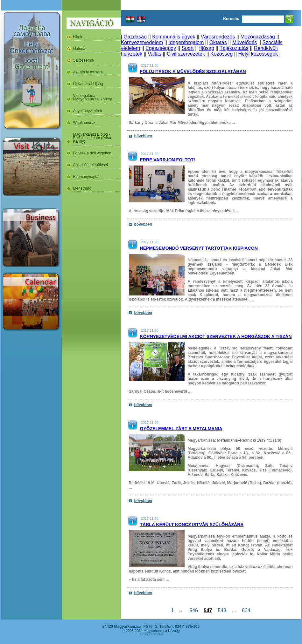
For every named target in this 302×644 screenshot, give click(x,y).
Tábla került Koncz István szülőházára (192, 525)
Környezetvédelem (142, 42)
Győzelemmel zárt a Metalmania (181, 429)
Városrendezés (218, 37)
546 (193, 610)
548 (222, 610)
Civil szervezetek (186, 54)
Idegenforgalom (186, 42)
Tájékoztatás (234, 48)
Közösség (221, 54)
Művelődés (245, 42)
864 (246, 610)
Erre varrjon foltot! (168, 160)
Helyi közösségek (258, 54)
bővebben (143, 136)
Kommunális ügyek (174, 37)
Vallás (154, 54)
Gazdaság (135, 37)
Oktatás (218, 42)
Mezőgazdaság (258, 37)
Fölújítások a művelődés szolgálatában (193, 71)
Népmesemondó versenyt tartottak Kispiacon (199, 248)
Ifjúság (207, 48)
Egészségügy (161, 48)
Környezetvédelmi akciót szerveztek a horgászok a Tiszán (216, 336)
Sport (187, 48)
